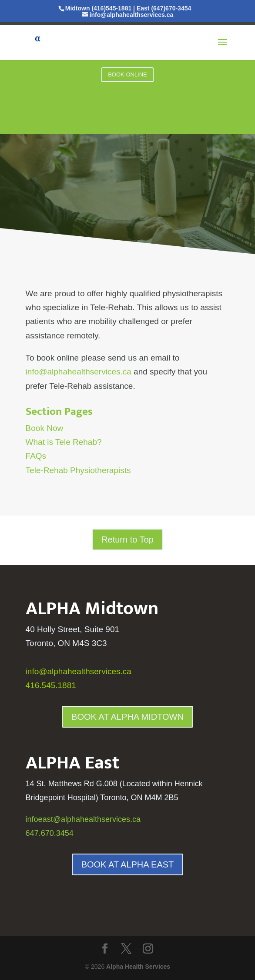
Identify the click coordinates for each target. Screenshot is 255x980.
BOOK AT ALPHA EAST (128, 864)
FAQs (36, 456)
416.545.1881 (51, 685)
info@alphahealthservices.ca (79, 372)
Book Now (45, 428)
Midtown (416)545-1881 (99, 8)
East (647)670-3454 (164, 8)
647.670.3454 (50, 833)
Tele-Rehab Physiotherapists (78, 470)
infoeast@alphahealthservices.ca (83, 819)
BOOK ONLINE (127, 74)
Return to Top (127, 540)
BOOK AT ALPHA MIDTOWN (127, 717)
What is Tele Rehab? (64, 442)
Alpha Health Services (138, 967)
